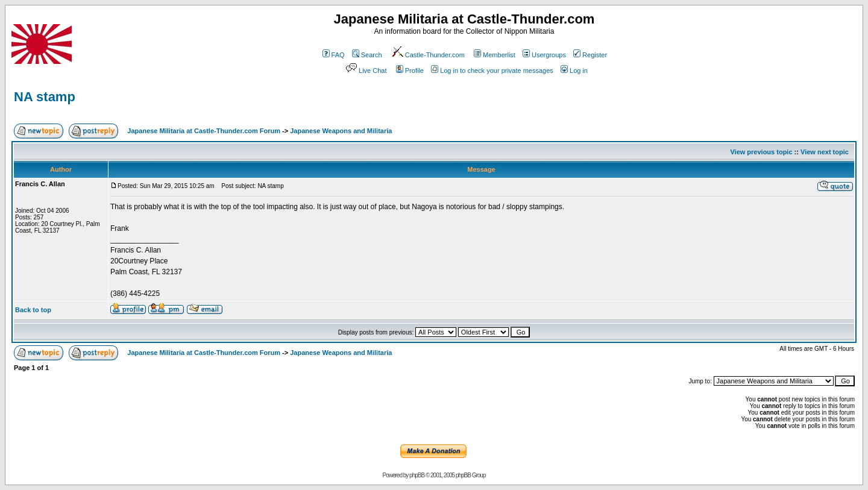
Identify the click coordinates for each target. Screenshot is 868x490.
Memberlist (495, 55)
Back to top (33, 310)
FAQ (334, 55)
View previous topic (761, 152)
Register (590, 55)
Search (367, 55)
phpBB (417, 475)
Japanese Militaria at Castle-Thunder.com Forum (204, 131)
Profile (410, 71)
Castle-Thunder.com (428, 55)
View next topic (825, 152)
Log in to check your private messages (492, 71)
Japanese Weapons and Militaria (341, 131)
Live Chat (365, 71)
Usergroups (544, 55)
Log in (574, 71)
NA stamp (45, 97)
